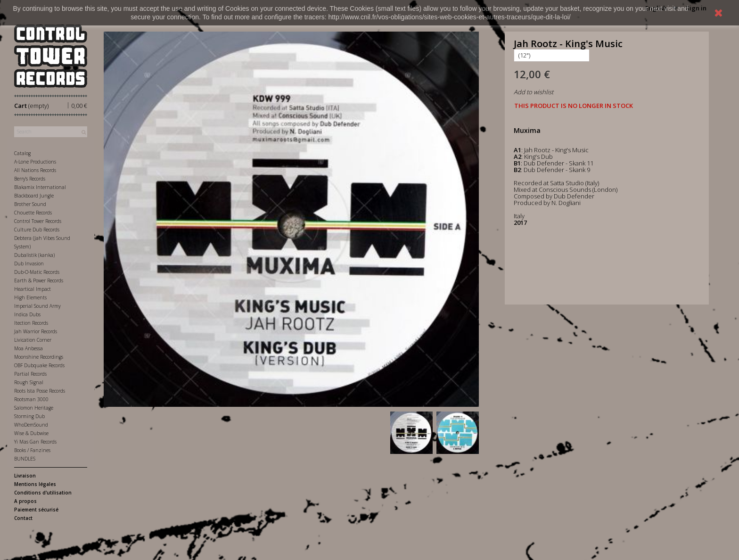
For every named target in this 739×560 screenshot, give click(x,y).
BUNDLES (25, 459)
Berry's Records (30, 179)
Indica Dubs (27, 314)
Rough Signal (29, 382)
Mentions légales (35, 484)
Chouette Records (33, 213)
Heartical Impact (33, 289)
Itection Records (31, 323)
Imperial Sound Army (37, 306)
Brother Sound (30, 204)
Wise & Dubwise (31, 433)
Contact (23, 518)
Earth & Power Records (39, 280)
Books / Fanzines (32, 450)
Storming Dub (29, 416)
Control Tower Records (38, 221)
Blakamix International (40, 187)
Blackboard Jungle (34, 196)
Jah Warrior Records (36, 331)
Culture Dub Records (37, 230)
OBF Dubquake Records (39, 365)
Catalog (22, 153)
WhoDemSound (31, 425)
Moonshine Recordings (39, 357)
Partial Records (30, 374)
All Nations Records (35, 170)
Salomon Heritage (34, 408)
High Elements (30, 297)
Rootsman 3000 (31, 399)
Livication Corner (33, 340)
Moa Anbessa (29, 348)
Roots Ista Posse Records (40, 391)
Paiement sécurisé (36, 510)
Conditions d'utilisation (43, 493)
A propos (25, 501)
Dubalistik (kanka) (34, 255)
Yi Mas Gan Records (35, 442)
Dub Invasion (29, 264)
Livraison (25, 476)
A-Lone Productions (35, 162)
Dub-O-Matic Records (37, 272)
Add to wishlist (534, 92)
